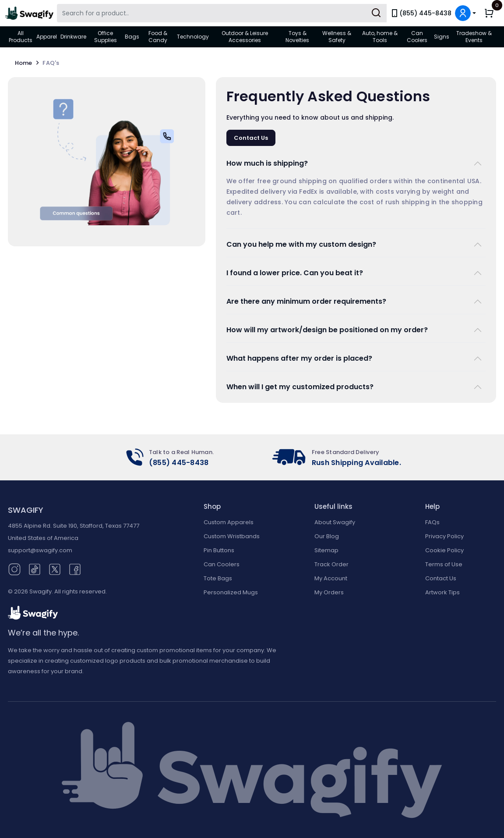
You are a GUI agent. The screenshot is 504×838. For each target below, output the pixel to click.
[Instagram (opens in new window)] (14, 569)
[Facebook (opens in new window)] (75, 569)
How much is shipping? (267, 163)
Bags (132, 37)
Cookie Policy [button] (444, 550)
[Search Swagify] (222, 13)
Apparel (47, 37)
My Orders (329, 592)
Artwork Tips (442, 592)
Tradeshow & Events (474, 37)
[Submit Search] (376, 13)
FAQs (432, 522)
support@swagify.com (40, 550)
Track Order (331, 564)
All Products (21, 37)
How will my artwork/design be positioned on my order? (327, 330)
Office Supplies (106, 37)
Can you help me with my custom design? (301, 244)
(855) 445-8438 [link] (421, 13)
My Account (331, 578)
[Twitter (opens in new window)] (55, 569)
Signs (442, 37)
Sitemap (326, 550)
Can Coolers (417, 37)
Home (29, 63)
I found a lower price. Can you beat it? (295, 273)
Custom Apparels (229, 522)
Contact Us (251, 138)
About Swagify (335, 522)
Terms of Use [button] (444, 564)
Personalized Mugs (231, 592)
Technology (193, 37)
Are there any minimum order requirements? (306, 301)
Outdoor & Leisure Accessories (245, 37)
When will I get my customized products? (300, 387)
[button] (465, 13)
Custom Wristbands (232, 536)
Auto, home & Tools (380, 37)
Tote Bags (218, 578)
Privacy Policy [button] (444, 536)
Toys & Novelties (297, 37)
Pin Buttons (219, 550)
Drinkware (73, 37)
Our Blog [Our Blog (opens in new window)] (327, 536)
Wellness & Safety (337, 37)
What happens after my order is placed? (299, 358)
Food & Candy (158, 37)
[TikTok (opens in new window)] (35, 569)
